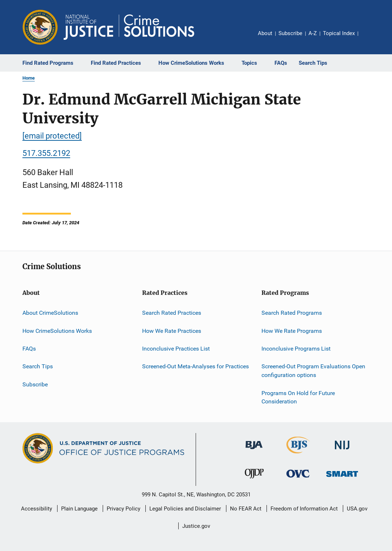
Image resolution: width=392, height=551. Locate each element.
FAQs (29, 349)
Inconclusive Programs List (296, 349)
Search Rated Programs (292, 313)
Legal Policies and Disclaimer (185, 509)
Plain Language (79, 509)
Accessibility (37, 509)
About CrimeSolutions (50, 313)
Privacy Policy (123, 509)
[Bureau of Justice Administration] (254, 450)
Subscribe (290, 33)
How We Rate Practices (172, 331)
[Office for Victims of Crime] (298, 479)
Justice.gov (196, 526)
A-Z (313, 33)
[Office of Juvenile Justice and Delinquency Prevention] (254, 480)
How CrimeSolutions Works (57, 331)
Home (29, 78)
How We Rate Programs (292, 331)
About (265, 33)
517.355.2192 (46, 153)
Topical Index (339, 33)
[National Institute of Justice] (342, 451)
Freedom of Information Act (304, 509)
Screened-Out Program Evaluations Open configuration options (313, 371)
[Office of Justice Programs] (40, 27)
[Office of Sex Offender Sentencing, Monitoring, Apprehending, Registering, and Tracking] (342, 478)
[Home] (129, 27)
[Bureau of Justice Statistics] (298, 455)
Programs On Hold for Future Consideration (298, 397)
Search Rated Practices (172, 313)
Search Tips (38, 366)
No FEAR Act (246, 509)
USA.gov (357, 509)
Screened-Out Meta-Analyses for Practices (195, 366)
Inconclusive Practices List (176, 349)
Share (370, 38)
